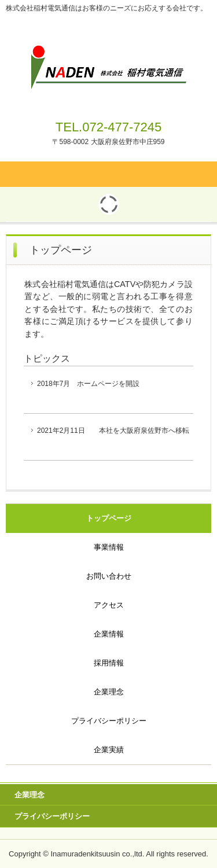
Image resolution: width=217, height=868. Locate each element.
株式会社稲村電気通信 (108, 51)
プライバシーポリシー (109, 721)
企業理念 (109, 692)
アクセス (109, 605)
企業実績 (109, 750)
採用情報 (109, 663)
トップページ (109, 518)
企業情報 (109, 634)
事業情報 (109, 547)
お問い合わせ (109, 576)
